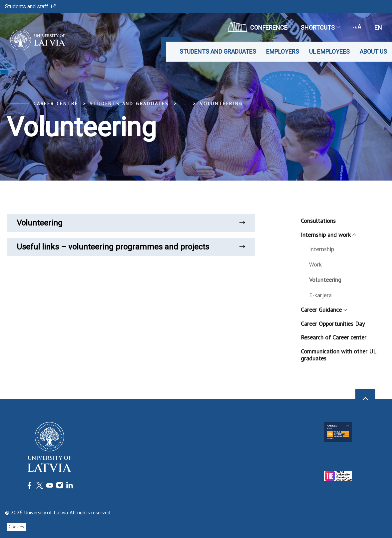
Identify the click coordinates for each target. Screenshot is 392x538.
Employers (283, 51)
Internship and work (328, 235)
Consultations (318, 221)
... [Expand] (184, 104)
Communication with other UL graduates (338, 355)
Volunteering (221, 104)
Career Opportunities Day (333, 324)
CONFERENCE (258, 27)
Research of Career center (334, 337)
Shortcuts (320, 27)
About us (373, 51)
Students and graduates (218, 51)
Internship (322, 249)
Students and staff (30, 6)
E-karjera (320, 295)
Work (315, 264)
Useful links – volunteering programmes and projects (131, 247)
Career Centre (56, 104)
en (378, 27)
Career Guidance (324, 310)
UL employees (329, 51)
